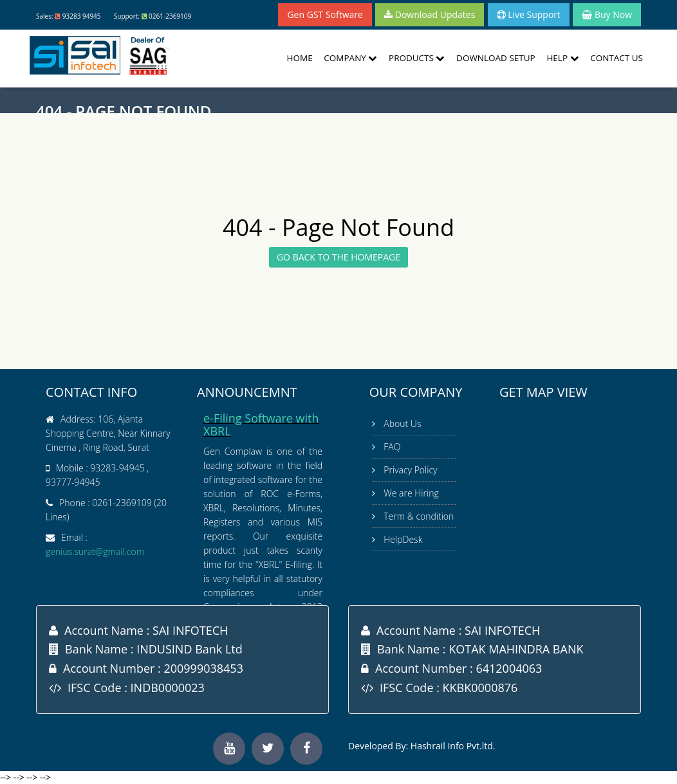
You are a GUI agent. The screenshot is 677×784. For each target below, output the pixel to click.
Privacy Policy (410, 470)
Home (300, 58)
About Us (402, 424)
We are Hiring (411, 493)
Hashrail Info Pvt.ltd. (453, 746)
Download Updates (430, 14)
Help (562, 58)
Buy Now (607, 14)
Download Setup (496, 58)
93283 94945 (82, 16)
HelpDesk (403, 539)
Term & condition (419, 516)
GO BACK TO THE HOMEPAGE (338, 257)
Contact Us (617, 58)
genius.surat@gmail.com (95, 552)
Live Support (529, 14)
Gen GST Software (325, 14)
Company (350, 58)
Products (417, 58)
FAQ (392, 447)
